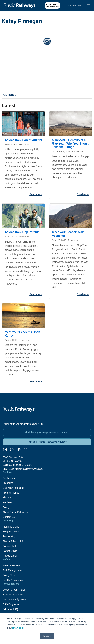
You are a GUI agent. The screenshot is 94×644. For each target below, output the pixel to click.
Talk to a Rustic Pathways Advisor (47, 442)
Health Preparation (13, 580)
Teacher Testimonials (14, 595)
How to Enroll (10, 556)
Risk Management (13, 570)
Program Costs (11, 531)
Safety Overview (12, 565)
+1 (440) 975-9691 (22, 465)
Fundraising (9, 536)
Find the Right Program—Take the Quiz (47, 433)
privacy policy (18, 628)
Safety (6, 507)
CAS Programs (11, 604)
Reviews (7, 502)
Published (9, 95)
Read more (36, 194)
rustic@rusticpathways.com (29, 469)
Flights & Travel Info (13, 541)
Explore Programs (52, 5)
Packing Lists (10, 546)
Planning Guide (11, 527)
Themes (7, 498)
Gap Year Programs (13, 488)
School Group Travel (14, 590)
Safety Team (9, 575)
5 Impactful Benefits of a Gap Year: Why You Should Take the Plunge (71, 144)
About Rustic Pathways (15, 512)
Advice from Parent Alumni (23, 140)
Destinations (9, 478)
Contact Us (9, 517)
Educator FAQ (10, 609)
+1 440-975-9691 (73, 6)
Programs (8, 483)
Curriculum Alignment (14, 599)
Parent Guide (10, 551)
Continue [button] (47, 636)
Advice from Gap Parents (22, 232)
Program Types (11, 493)
